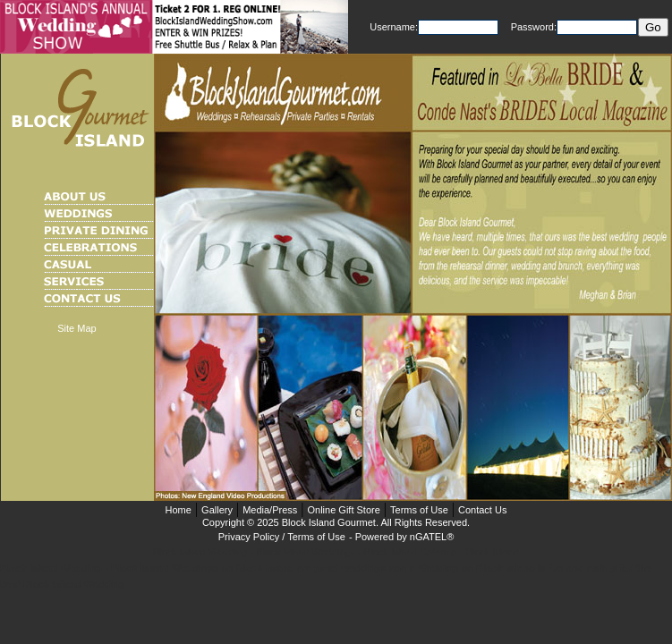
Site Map (77, 328)
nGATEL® (432, 537)
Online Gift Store (343, 510)
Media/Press (270, 510)
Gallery (217, 510)
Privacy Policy (249, 537)
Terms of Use (419, 510)
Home (179, 510)
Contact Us (482, 510)
